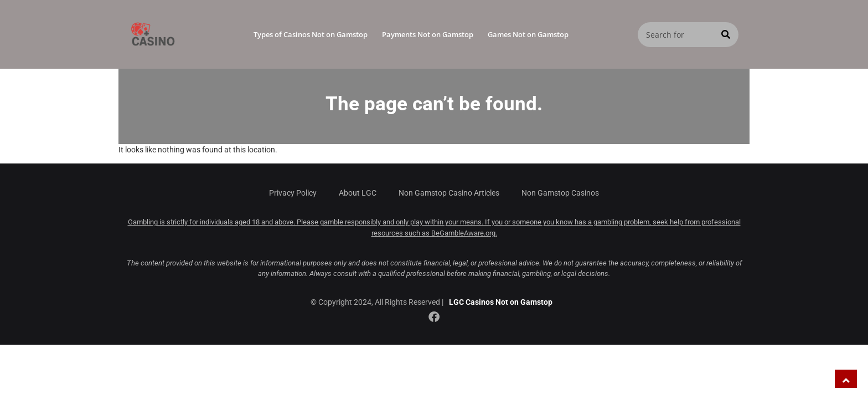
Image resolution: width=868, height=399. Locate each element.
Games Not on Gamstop (528, 34)
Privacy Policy (293, 193)
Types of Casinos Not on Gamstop (311, 34)
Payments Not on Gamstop (428, 34)
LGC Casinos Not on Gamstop (501, 302)
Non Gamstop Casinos (560, 193)
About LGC (358, 193)
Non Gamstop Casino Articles (449, 193)
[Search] (726, 35)
